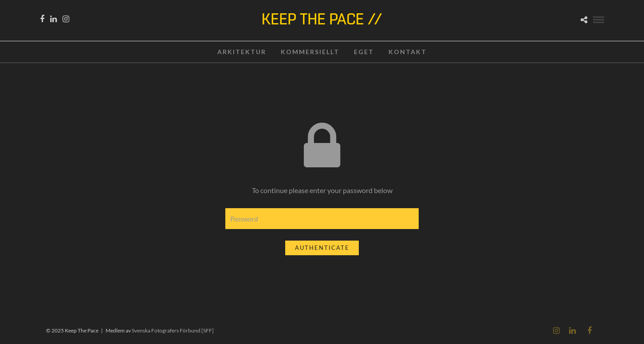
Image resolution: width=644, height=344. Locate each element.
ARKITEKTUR (242, 52)
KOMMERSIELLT (310, 52)
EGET (364, 52)
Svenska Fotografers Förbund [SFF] (173, 330)
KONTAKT (408, 52)
